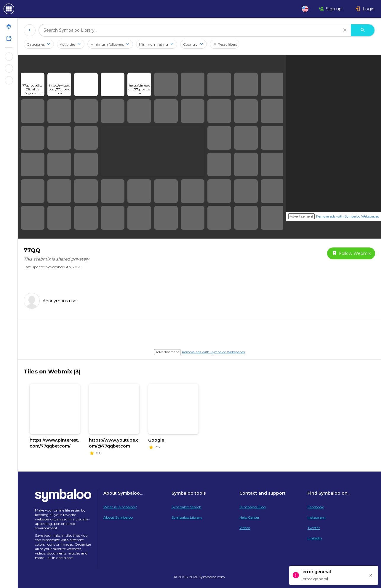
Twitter (314, 528)
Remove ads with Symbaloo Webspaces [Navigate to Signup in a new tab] (348, 216)
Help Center (249, 517)
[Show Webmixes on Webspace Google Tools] (9, 68)
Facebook (316, 507)
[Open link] (33, 84)
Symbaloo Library (187, 517)
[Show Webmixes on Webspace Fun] (9, 57)
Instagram (317, 517)
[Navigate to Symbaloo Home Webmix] (30, 9)
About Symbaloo (118, 517)
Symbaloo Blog (253, 507)
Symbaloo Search (187, 507)
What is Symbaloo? (120, 507)
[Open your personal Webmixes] (9, 27)
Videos (245, 528)
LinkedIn (315, 538)
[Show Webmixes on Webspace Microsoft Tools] (9, 80)
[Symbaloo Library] (9, 39)
